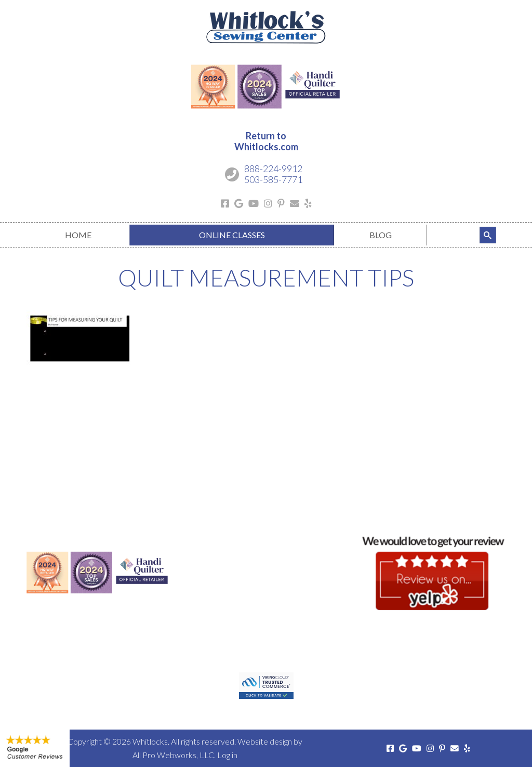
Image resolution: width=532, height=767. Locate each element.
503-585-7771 (273, 179)
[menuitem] (78, 235)
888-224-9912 (273, 168)
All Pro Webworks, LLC (173, 755)
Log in (227, 755)
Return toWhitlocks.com (266, 141)
